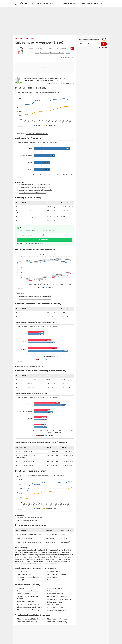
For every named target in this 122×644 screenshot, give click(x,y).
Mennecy (20, 588)
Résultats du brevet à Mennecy (58, 619)
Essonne (33, 38)
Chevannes (45, 53)
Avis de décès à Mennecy (26, 602)
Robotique (74, 3)
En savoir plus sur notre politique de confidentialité (30, 244)
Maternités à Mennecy (55, 594)
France (27, 38)
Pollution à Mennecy (54, 605)
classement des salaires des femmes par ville (35, 296)
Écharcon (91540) (53, 572)
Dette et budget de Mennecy (27, 591)
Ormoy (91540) (23, 572)
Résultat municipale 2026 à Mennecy (30, 619)
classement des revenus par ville (31, 517)
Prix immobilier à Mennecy (56, 610)
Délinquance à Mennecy (56, 602)
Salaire (21, 38)
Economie (89, 3)
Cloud (82, 3)
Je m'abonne (43, 240)
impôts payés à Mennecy (29, 520)
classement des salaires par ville (37, 134)
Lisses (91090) (52, 577)
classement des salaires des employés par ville (35, 190)
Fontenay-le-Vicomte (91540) (28, 577)
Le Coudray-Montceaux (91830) (58, 574)
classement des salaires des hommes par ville (35, 299)
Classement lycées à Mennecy (28, 610)
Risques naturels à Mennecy (57, 596)
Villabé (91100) (22, 580)
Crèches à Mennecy (54, 591)
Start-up (53, 3)
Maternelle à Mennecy (55, 588)
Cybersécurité (64, 3)
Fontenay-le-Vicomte (57, 53)
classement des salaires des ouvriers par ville (35, 187)
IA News (28, 3)
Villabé (68, 53)
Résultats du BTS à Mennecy (57, 622)
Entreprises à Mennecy (55, 608)
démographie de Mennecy (35, 366)
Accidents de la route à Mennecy (29, 604)
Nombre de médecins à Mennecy (59, 599)
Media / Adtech (43, 3)
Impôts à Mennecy (24, 594)
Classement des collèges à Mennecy (30, 607)
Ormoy (38, 53)
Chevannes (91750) (24, 574)
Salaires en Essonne (54, 580)
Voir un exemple (103, 47)
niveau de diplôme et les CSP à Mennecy (33, 193)
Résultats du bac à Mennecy (27, 622)
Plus (97, 3)
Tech (34, 3)
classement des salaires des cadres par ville (34, 184)
